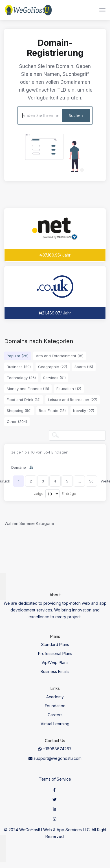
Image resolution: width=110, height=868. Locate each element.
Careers (55, 715)
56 (91, 481)
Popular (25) (18, 356)
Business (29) (19, 367)
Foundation (55, 706)
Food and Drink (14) (24, 400)
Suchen (76, 115)
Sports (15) (84, 367)
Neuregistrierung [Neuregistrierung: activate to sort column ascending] (77, 467)
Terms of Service (55, 779)
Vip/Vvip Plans (55, 662)
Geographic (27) (53, 367)
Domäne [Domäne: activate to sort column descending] (19, 467)
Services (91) (54, 378)
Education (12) (69, 389)
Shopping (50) (19, 411)
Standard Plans (55, 644)
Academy (55, 697)
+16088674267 (55, 749)
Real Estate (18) (52, 411)
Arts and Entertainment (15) (60, 356)
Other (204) (17, 421)
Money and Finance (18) (28, 389)
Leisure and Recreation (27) (73, 400)
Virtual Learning (55, 724)
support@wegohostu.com (55, 758)
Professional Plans (55, 653)
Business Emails (55, 671)
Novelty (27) (84, 411)
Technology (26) (21, 378)
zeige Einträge (55, 494)
